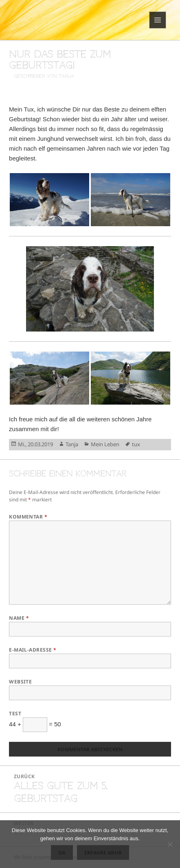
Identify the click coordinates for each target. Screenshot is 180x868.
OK (62, 853)
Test (15, 713)
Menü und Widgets (158, 28)
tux (136, 444)
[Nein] (170, 844)
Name (19, 618)
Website (20, 682)
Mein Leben (105, 444)
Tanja (72, 444)
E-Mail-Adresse (33, 650)
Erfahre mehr (103, 853)
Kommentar (28, 517)
